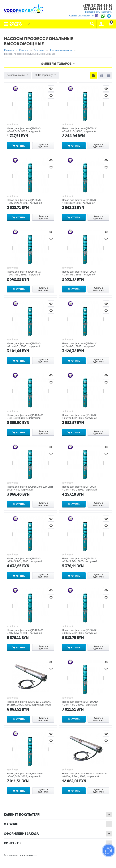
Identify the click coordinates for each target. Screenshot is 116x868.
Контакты (107, 12)
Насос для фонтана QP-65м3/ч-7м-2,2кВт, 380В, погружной (79, 130)
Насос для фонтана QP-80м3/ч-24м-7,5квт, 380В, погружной (79, 488)
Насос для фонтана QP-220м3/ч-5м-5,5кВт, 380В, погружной (25, 775)
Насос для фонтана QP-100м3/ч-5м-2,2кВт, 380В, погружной (25, 417)
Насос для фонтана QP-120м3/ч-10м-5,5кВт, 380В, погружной (25, 632)
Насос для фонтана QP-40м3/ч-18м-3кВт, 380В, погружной (79, 201)
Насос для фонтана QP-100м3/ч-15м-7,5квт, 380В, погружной (80, 703)
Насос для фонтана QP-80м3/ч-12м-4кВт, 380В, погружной (79, 345)
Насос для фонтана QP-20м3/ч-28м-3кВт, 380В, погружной (79, 273)
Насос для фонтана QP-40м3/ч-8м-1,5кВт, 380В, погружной (24, 130)
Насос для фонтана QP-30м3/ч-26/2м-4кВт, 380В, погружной (80, 417)
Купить (20, 146)
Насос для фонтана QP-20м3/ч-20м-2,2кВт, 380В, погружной (24, 201)
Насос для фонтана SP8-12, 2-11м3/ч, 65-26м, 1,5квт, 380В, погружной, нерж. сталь (29, 705)
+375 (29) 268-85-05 (97, 9)
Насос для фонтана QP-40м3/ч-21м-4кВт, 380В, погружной (24, 345)
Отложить (51, 96)
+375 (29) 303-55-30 (97, 6)
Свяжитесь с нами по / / (90, 16)
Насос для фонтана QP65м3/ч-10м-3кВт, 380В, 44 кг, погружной (30, 488)
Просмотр (51, 89)
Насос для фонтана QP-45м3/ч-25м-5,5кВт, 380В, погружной (24, 560)
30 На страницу (45, 75)
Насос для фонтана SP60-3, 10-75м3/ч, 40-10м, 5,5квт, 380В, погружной (85, 775)
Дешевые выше (17, 75)
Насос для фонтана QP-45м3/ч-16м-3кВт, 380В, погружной (24, 273)
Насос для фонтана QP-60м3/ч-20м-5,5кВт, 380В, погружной (80, 632)
